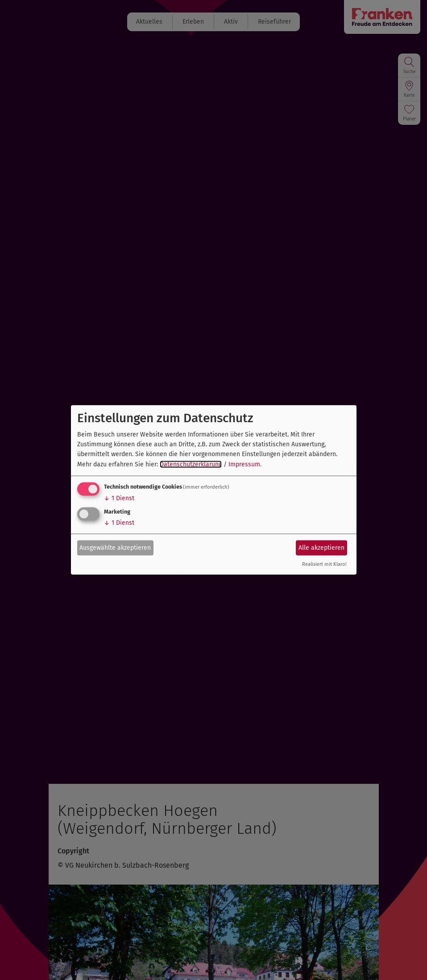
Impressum (244, 464)
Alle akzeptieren (321, 547)
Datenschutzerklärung (191, 464)
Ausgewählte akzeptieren (115, 547)
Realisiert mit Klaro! (324, 564)
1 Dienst (119, 498)
